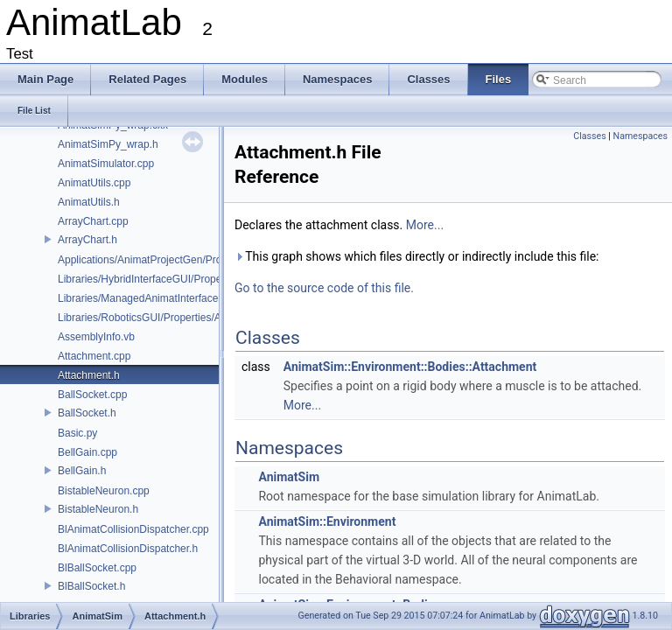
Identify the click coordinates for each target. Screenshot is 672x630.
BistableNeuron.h (98, 509)
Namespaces (640, 136)
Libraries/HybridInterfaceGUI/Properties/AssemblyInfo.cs (189, 279)
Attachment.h (89, 375)
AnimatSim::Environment (327, 521)
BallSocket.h (87, 413)
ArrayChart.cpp (93, 221)
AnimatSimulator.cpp (106, 164)
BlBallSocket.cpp (97, 568)
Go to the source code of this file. (324, 288)
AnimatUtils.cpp (94, 183)
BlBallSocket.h (91, 586)
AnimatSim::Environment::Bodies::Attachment (410, 367)
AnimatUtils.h (89, 202)
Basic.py (77, 433)
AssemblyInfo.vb (96, 337)
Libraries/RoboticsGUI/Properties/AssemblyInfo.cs (174, 318)
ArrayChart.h (87, 240)
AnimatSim (289, 477)
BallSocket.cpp (92, 395)
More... (425, 225)
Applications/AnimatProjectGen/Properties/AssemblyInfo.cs (195, 260)
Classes (589, 136)
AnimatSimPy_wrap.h (108, 144)
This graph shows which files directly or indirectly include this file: (417, 256)
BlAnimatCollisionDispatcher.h (128, 549)
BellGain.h (82, 471)
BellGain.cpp (87, 452)
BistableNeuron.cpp (104, 491)
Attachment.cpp (94, 356)
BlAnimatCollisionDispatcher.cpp (133, 529)
